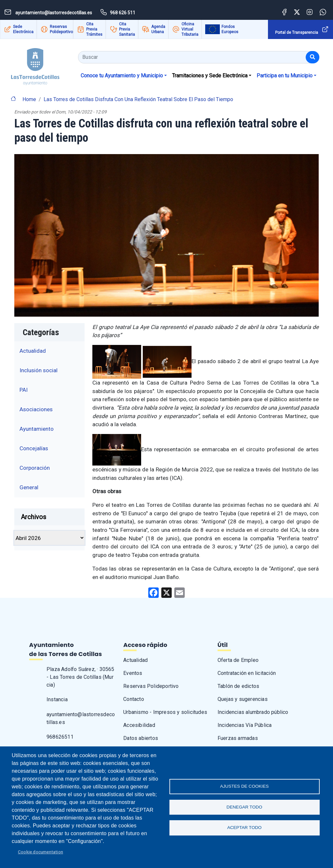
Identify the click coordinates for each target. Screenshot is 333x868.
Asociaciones (36, 409)
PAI (24, 390)
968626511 (60, 737)
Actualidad (33, 351)
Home (29, 99)
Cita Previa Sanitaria (127, 29)
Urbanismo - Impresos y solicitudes (165, 712)
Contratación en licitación (247, 673)
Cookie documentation (40, 852)
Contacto (134, 699)
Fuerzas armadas (238, 738)
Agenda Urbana (158, 29)
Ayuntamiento (37, 429)
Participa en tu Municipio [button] (285, 76)
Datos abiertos (141, 738)
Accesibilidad (139, 725)
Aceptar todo (245, 828)
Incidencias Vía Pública (245, 725)
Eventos (133, 673)
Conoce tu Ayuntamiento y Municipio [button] (122, 76)
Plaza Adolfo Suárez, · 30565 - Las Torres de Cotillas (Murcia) (80, 677)
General (29, 487)
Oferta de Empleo (238, 660)
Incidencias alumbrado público (253, 712)
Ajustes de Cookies (245, 786)
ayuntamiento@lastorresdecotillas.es (81, 718)
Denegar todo (245, 807)
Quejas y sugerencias (243, 699)
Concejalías (34, 448)
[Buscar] (313, 57)
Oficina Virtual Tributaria (190, 29)
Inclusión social (39, 370)
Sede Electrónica (23, 29)
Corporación (35, 468)
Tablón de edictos (238, 686)
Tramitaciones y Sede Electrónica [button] (210, 76)
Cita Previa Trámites (94, 29)
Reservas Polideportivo (61, 29)
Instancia (57, 699)
